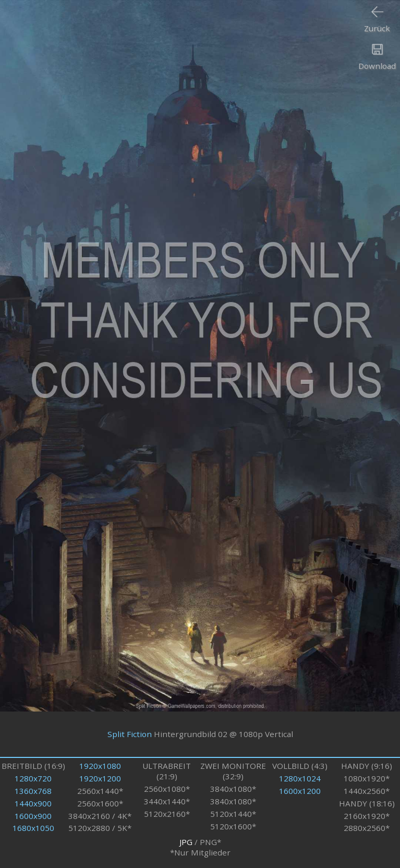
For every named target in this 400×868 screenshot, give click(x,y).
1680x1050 (33, 828)
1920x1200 (100, 778)
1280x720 (33, 778)
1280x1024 (300, 778)
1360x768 (33, 791)
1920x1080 (100, 766)
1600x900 (33, 816)
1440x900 (33, 803)
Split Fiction (130, 734)
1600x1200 (300, 791)
